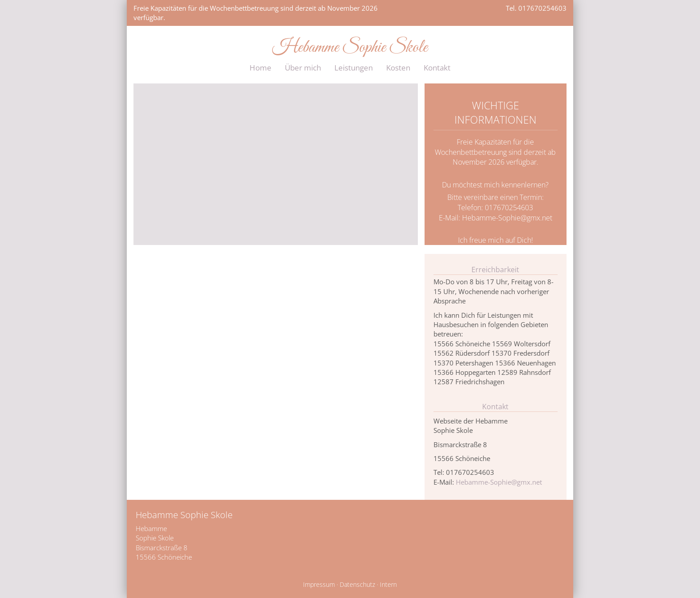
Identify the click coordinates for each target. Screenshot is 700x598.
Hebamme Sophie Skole (350, 48)
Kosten (398, 68)
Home (260, 68)
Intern (388, 585)
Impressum (319, 585)
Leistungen (354, 68)
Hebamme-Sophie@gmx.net (507, 218)
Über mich (303, 68)
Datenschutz (357, 585)
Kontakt (437, 68)
